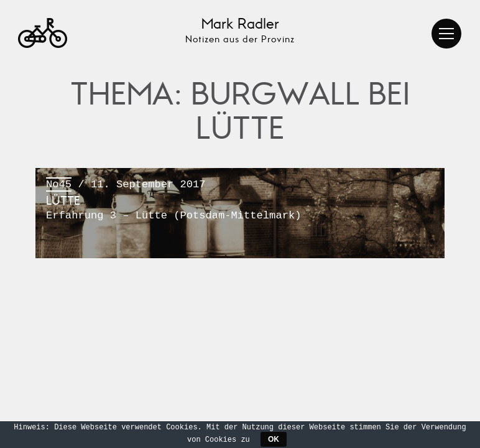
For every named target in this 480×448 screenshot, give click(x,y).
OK (274, 439)
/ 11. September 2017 (240, 201)
